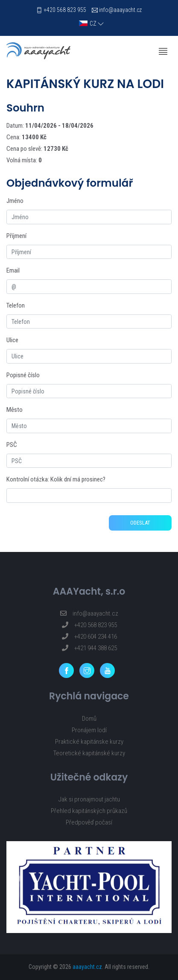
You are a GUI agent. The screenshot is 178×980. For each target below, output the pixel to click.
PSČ (12, 445)
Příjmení (16, 236)
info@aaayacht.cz (120, 10)
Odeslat (140, 523)
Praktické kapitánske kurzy (89, 742)
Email (13, 270)
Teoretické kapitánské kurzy (89, 753)
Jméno (15, 201)
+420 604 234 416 (89, 637)
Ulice (12, 340)
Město (15, 410)
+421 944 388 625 (89, 648)
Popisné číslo (23, 375)
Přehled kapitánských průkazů (89, 811)
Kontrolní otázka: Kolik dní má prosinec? (56, 479)
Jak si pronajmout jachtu (89, 799)
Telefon (16, 305)
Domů (89, 719)
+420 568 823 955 (65, 10)
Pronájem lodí (89, 730)
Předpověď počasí (89, 822)
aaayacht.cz (87, 967)
